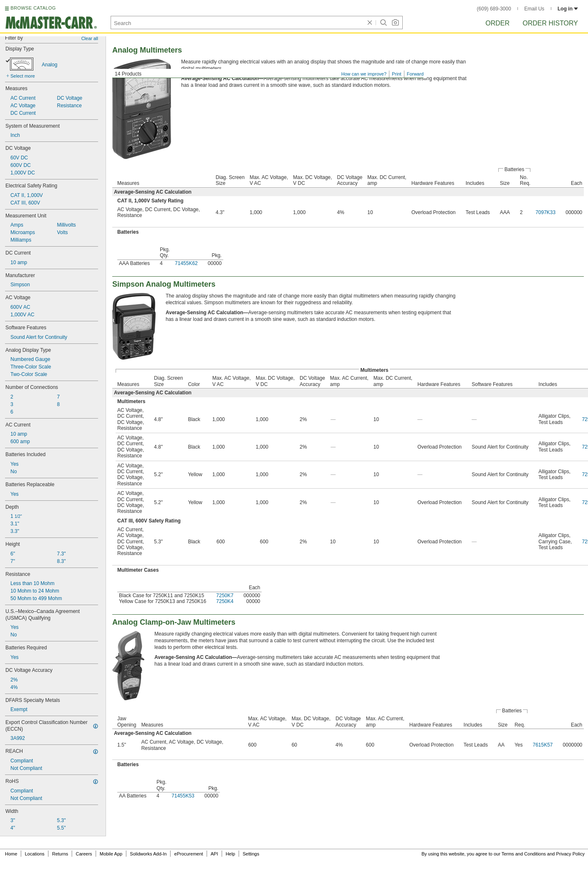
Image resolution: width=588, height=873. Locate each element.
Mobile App (111, 854)
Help (231, 854)
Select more (23, 76)
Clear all (90, 38)
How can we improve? (364, 74)
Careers (84, 854)
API (215, 854)
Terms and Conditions (524, 854)
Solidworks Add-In (148, 854)
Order (497, 23)
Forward (415, 74)
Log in (568, 9)
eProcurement (189, 854)
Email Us (534, 9)
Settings (251, 854)
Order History (550, 23)
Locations (35, 854)
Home (11, 854)
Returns (60, 854)
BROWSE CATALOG (33, 8)
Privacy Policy (570, 854)
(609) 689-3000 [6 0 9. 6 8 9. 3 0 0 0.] (494, 9)
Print (397, 74)
